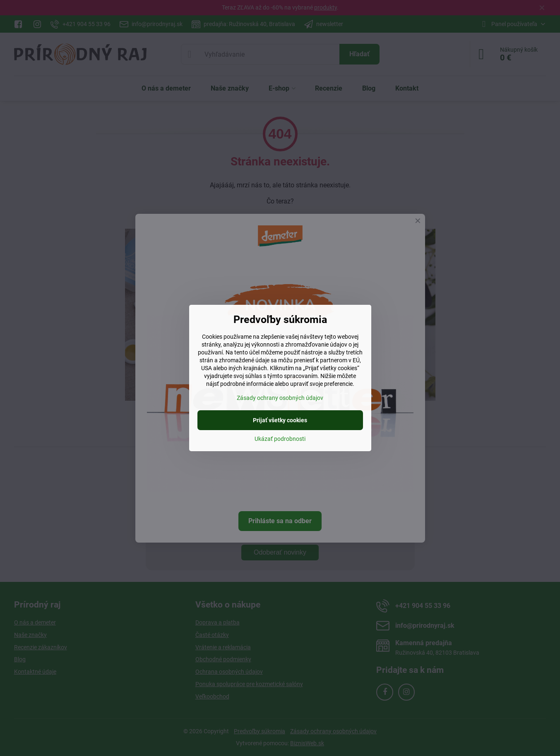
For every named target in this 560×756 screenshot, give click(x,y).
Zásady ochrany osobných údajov (280, 398)
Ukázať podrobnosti (280, 439)
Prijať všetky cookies (280, 420)
